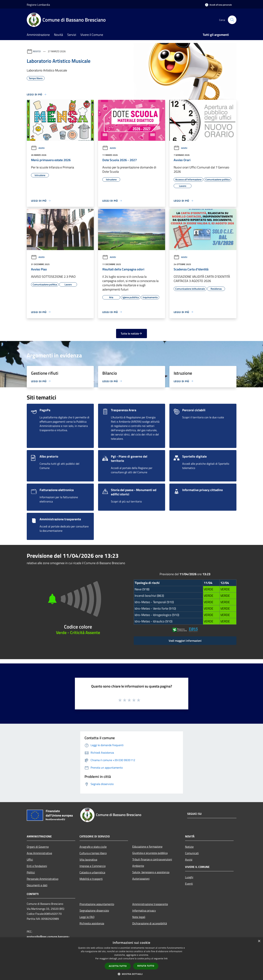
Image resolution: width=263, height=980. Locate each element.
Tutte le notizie (131, 333)
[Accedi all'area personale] (218, 5)
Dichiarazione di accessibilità (150, 923)
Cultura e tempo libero (93, 853)
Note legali (139, 917)
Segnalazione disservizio (94, 910)
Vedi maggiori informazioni (185, 641)
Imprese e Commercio (93, 866)
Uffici (30, 860)
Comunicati (192, 853)
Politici (31, 872)
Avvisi (37, 51)
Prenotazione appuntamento (97, 904)
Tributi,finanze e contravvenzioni (152, 859)
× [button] (259, 941)
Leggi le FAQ (87, 917)
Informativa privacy (144, 910)
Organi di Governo (38, 847)
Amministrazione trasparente (150, 904)
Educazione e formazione (147, 846)
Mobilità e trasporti (91, 879)
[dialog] (131, 959)
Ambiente (138, 866)
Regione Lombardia (38, 5)
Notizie (189, 847)
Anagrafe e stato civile (93, 847)
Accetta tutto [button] (118, 966)
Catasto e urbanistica (92, 872)
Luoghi (189, 877)
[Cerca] (232, 20)
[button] (132, 974)
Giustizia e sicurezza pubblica (150, 853)
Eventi (189, 884)
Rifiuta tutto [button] (146, 966)
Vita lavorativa (88, 860)
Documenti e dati (37, 885)
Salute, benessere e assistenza (151, 872)
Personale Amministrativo (43, 879)
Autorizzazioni (141, 879)
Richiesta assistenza (92, 923)
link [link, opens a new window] (166, 959)
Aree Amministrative (39, 853)
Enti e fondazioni (37, 866)
